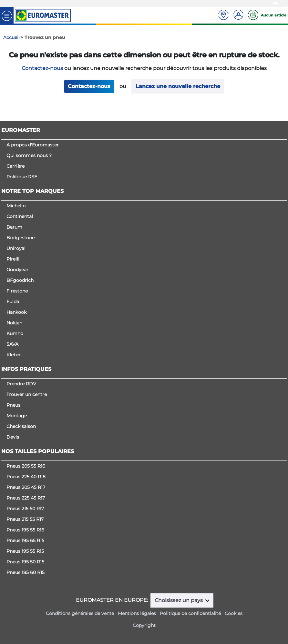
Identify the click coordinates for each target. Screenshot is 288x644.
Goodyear (17, 270)
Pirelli (13, 259)
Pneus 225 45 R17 (26, 498)
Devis (13, 437)
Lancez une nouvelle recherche (178, 86)
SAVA (12, 344)
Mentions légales (137, 613)
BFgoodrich (20, 280)
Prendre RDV (21, 384)
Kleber (14, 355)
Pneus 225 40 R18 (26, 477)
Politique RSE (22, 177)
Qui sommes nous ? (29, 155)
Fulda (13, 302)
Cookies (234, 613)
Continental (20, 216)
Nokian (14, 323)
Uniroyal (16, 248)
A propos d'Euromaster (33, 145)
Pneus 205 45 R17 (26, 487)
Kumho (15, 333)
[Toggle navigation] (7, 15)
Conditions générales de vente (80, 613)
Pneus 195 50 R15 (25, 562)
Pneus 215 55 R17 (25, 519)
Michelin (16, 206)
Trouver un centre (27, 394)
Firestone (17, 291)
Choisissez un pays (179, 600)
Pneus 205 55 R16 (26, 466)
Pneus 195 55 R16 (25, 530)
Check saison (21, 426)
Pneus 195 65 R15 (25, 540)
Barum (14, 227)
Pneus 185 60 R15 (26, 572)
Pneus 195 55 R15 (25, 551)
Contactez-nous (42, 68)
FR (275, 3)
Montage (17, 416)
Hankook (16, 312)
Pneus (13, 405)
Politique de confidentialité (190, 613)
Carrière (15, 166)
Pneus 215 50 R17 (25, 509)
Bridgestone (21, 238)
